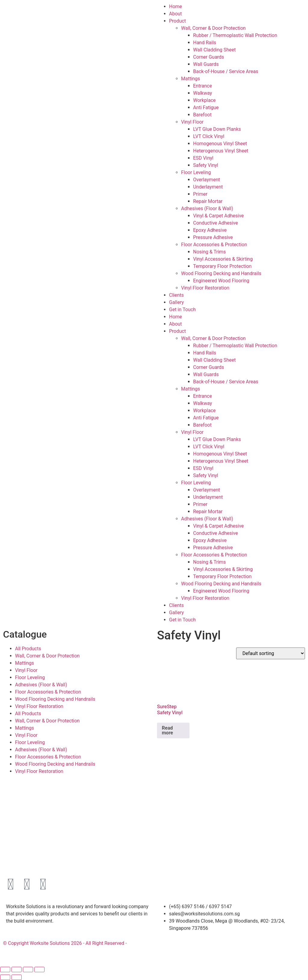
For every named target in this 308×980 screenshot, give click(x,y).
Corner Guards (209, 57)
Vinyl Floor (192, 122)
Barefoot (202, 115)
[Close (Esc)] (39, 969)
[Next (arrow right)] (17, 977)
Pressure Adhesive (213, 237)
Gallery (176, 302)
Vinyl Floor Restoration (205, 288)
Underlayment (208, 187)
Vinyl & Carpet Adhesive (219, 216)
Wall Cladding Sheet (214, 50)
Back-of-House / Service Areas (226, 71)
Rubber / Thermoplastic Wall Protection (235, 35)
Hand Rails (205, 43)
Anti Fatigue (206, 107)
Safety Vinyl (206, 165)
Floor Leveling (196, 172)
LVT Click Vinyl (209, 136)
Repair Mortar (208, 201)
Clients (176, 295)
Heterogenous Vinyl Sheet (221, 151)
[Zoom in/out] (5, 969)
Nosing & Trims (209, 252)
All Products (28, 649)
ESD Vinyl (203, 158)
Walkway (203, 93)
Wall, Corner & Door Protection (213, 28)
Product (177, 21)
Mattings (191, 79)
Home (176, 6)
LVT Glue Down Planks (217, 129)
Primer (200, 194)
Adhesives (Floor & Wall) (207, 208)
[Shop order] (271, 653)
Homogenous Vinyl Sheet (220, 144)
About (176, 14)
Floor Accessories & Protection (214, 245)
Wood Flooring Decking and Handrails (221, 273)
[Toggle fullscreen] (17, 969)
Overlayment (206, 180)
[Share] (28, 969)
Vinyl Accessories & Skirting (223, 259)
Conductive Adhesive (216, 223)
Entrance (203, 86)
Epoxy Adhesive (210, 230)
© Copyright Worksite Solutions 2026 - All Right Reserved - (65, 943)
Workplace (204, 100)
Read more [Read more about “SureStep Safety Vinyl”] (167, 730)
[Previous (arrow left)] (5, 977)
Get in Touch (182, 309)
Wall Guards (206, 64)
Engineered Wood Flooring (221, 281)
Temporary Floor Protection (222, 266)
